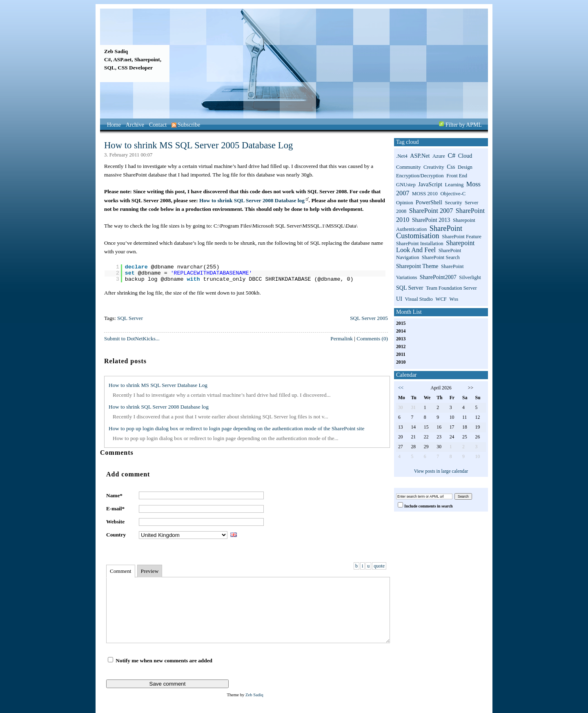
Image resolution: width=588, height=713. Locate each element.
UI (399, 299)
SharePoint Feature (462, 237)
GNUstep (406, 185)
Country (116, 535)
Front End (457, 176)
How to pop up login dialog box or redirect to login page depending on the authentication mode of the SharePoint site (236, 428)
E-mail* (115, 508)
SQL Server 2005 (369, 318)
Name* (114, 495)
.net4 (402, 156)
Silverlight (470, 277)
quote (379, 566)
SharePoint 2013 (431, 220)
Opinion (405, 203)
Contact (158, 125)
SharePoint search (441, 257)
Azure (439, 156)
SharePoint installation (420, 244)
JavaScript (430, 184)
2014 (401, 331)
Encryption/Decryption (420, 176)
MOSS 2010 (425, 194)
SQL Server (130, 318)
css (451, 167)
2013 (401, 339)
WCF (441, 299)
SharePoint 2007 (431, 211)
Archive (135, 125)
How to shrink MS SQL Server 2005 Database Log (198, 145)
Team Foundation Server (451, 288)
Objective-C (453, 194)
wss (454, 299)
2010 (401, 362)
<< (401, 388)
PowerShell (429, 202)
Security (453, 203)
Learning (454, 185)
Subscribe (186, 125)
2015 (401, 323)
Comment (121, 571)
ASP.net (420, 156)
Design (465, 167)
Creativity (434, 167)
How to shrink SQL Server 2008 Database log (252, 200)
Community (408, 167)
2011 (401, 354)
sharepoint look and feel (435, 247)
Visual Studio (419, 299)
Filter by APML (464, 125)
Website (115, 522)
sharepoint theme (417, 266)
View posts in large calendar (441, 471)
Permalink (342, 339)
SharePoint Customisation (429, 232)
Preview (150, 571)
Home (114, 125)
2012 (401, 347)
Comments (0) (372, 339)
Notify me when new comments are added (164, 660)
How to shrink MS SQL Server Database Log (158, 385)
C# (451, 156)
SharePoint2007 (438, 277)
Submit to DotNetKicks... (132, 339)
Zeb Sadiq (116, 51)
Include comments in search (429, 506)
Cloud (465, 156)
